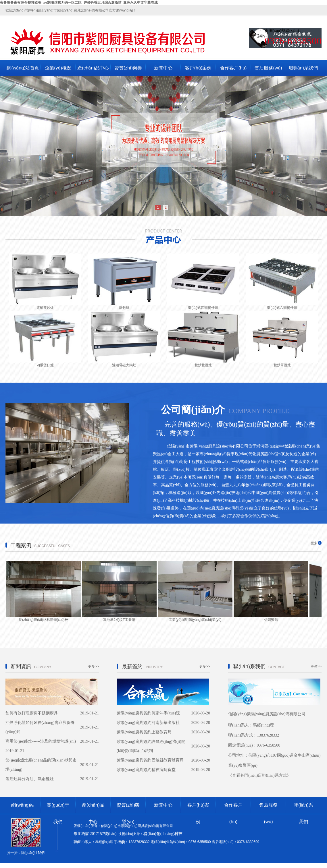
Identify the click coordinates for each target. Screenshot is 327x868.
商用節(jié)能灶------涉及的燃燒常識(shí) (41, 741)
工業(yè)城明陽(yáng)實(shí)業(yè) (195, 620)
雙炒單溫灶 (282, 365)
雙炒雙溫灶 (203, 365)
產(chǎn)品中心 (93, 68)
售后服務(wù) (268, 68)
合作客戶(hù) (233, 68)
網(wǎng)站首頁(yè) (23, 71)
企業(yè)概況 (58, 68)
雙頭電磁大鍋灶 (124, 365)
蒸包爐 (124, 308)
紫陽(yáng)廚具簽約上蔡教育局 (144, 732)
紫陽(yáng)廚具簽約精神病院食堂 (146, 770)
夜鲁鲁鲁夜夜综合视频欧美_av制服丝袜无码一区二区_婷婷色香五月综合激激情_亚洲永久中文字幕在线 (79, 3)
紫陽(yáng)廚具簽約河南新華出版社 (148, 723)
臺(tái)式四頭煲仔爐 (203, 308)
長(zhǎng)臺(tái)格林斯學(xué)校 (43, 620)
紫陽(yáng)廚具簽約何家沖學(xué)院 (148, 713)
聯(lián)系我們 (303, 68)
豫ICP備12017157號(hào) (95, 834)
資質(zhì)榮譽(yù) (128, 71)
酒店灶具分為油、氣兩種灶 (30, 779)
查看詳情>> (308, 532)
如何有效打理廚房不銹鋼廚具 (32, 713)
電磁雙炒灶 (45, 308)
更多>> (93, 666)
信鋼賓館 (271, 620)
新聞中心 (163, 68)
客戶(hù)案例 (198, 68)
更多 (314, 543)
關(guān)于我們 (58, 808)
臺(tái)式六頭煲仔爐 (282, 308)
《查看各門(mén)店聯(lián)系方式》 (259, 775)
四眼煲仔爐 (45, 365)
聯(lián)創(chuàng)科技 (163, 834)
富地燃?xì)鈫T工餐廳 (119, 620)
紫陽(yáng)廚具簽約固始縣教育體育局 (150, 760)
